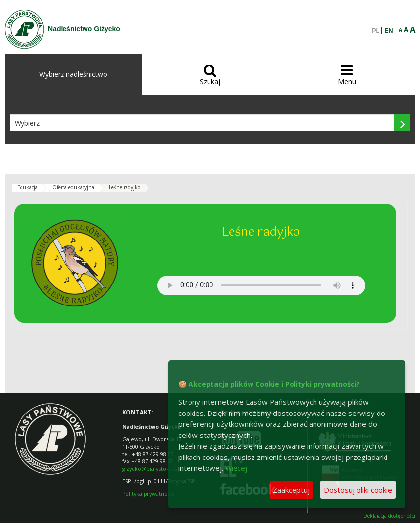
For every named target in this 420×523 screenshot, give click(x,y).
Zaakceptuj (291, 490)
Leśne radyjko (125, 187)
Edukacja (27, 187)
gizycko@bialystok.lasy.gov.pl (159, 469)
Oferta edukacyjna (73, 187)
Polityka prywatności (148, 493)
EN (388, 31)
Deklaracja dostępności (389, 516)
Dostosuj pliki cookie (358, 490)
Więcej (236, 468)
